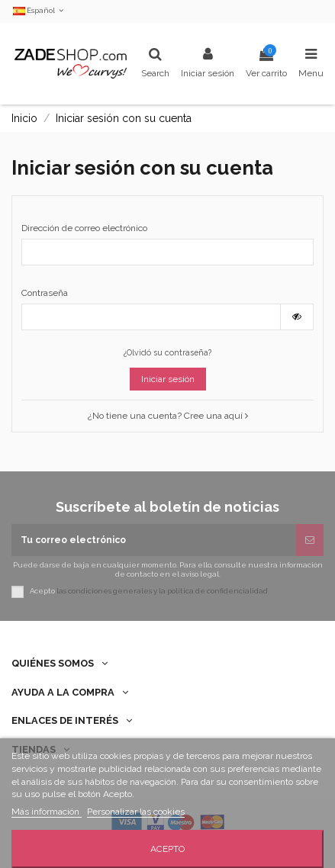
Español (39, 10)
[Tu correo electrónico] (154, 540)
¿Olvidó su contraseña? (167, 352)
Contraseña (45, 293)
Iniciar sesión (168, 379)
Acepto (167, 849)
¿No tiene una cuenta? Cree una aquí (168, 416)
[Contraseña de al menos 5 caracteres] (151, 317)
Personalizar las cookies (136, 812)
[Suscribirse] (310, 540)
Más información (47, 812)
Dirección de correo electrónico (84, 228)
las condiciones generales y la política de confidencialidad (162, 592)
